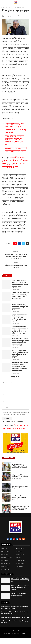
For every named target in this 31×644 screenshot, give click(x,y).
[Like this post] (15, 243)
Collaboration (20, 549)
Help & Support (6, 564)
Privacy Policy (20, 555)
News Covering (5, 566)
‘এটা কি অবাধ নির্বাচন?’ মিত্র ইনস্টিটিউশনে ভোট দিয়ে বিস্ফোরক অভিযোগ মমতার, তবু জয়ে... (20, 580)
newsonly (9, 15)
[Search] (29, 3)
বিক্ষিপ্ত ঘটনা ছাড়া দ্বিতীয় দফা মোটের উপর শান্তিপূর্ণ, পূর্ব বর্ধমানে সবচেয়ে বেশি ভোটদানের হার (16, 140)
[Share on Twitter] (23, 243)
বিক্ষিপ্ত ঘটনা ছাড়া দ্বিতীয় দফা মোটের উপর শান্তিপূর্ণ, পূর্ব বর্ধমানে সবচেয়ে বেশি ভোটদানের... (20, 588)
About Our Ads (21, 561)
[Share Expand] (27, 243)
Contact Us (4, 549)
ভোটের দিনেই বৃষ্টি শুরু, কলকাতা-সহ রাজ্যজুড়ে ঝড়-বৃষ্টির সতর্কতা (16, 150)
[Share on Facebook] (20, 243)
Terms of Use (5, 561)
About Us (16, 634)
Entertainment (20, 564)
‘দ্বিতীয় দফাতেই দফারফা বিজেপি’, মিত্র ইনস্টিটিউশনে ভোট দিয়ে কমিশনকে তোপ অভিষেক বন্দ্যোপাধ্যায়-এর (20, 330)
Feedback (19, 558)
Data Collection (5, 552)
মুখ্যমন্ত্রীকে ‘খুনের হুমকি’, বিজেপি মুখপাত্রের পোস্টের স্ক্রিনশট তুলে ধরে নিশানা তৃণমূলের (20, 354)
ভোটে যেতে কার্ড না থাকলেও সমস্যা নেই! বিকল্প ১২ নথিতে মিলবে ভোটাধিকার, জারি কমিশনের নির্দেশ (21, 342)
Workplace (19, 552)
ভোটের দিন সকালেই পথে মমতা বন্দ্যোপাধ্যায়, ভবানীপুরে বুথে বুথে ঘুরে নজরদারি (19, 318)
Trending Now (5, 569)
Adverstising (5, 555)
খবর (9, 7)
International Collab (7, 558)
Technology (20, 566)
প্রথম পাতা (3, 7)
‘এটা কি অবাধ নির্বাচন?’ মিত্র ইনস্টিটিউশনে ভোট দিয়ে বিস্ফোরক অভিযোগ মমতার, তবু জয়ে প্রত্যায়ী (15, 128)
